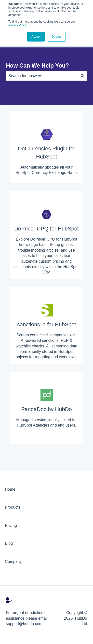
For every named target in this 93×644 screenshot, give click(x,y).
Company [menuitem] (13, 562)
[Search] (82, 76)
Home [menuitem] (10, 489)
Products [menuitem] (13, 507)
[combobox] (42, 76)
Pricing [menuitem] (11, 525)
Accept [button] (36, 37)
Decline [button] (57, 37)
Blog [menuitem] (9, 543)
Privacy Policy (17, 25)
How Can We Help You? (37, 66)
